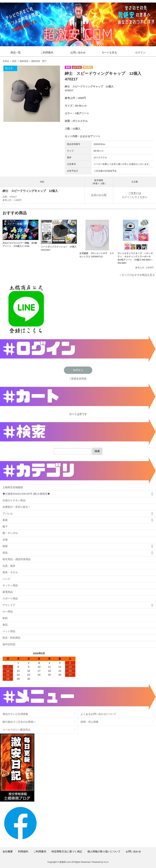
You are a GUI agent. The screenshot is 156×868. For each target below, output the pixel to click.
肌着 (5, 520)
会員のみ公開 (99, 195)
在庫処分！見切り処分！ (17, 507)
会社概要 (8, 851)
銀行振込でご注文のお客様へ (19, 722)
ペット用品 (9, 631)
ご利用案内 (47, 52)
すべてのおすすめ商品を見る (138, 275)
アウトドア (9, 605)
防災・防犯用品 (11, 638)
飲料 (5, 618)
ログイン (140, 52)
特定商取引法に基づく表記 (67, 851)
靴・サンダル (10, 533)
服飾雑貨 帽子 (39, 61)
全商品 (6, 61)
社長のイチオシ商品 (14, 500)
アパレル (8, 513)
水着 (5, 540)
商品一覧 (16, 52)
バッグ (6, 579)
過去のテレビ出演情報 (15, 714)
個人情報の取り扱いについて (104, 851)
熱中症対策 (9, 644)
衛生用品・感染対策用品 (17, 559)
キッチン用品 (10, 585)
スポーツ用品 (10, 598)
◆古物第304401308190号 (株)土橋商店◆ (26, 494)
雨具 (5, 553)
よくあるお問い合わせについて (98, 714)
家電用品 (8, 592)
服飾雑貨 (24, 61)
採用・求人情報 (89, 722)
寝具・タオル (10, 572)
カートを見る (109, 52)
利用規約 (23, 851)
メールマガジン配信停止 (17, 730)
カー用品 (8, 611)
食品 (5, 625)
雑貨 (14, 61)
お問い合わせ (78, 52)
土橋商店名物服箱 (13, 487)
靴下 (5, 527)
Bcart (106, 862)
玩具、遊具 (9, 566)
